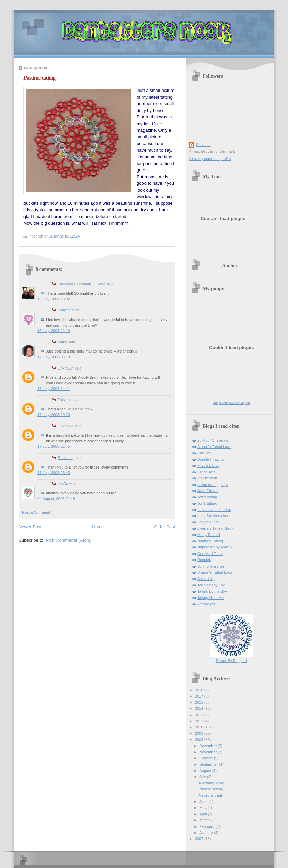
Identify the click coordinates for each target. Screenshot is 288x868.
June (204, 802)
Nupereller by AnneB (214, 547)
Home (98, 527)
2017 (200, 696)
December (208, 746)
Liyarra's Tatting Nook (215, 528)
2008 (200, 740)
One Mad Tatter (210, 554)
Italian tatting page (213, 485)
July (203, 777)
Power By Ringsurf (231, 661)
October (206, 758)
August (206, 771)
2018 (200, 690)
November (208, 752)
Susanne (65, 458)
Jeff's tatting (207, 497)
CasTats (204, 453)
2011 (200, 721)
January (206, 833)
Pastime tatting (211, 789)
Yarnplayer (206, 604)
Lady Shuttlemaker (213, 516)
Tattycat (64, 310)
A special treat (210, 795)
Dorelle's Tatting (210, 459)
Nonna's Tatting (210, 541)
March (205, 820)
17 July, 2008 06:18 (54, 357)
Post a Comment (36, 512)
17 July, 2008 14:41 (54, 389)
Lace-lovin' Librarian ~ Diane (82, 284)
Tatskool (65, 400)
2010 (200, 727)
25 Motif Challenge (213, 440)
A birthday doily (211, 783)
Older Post (165, 527)
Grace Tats (206, 472)
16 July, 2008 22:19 (54, 331)
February (207, 826)
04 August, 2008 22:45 (56, 499)
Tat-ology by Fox (211, 585)
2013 (200, 715)
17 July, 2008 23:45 (54, 473)
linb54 (63, 484)
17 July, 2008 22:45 (54, 446)
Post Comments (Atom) (69, 540)
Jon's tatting (207, 503)
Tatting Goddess (211, 597)
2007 (200, 839)
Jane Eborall (208, 491)
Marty (63, 342)
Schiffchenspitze (211, 566)
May (203, 808)
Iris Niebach (207, 478)
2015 (200, 702)
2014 (200, 708)
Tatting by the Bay (212, 591)
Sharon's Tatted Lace (215, 572)
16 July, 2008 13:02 (54, 299)
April (204, 814)
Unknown (66, 368)
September (209, 764)
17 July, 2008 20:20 (54, 415)
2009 (200, 733)
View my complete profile (210, 159)
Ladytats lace (208, 522)
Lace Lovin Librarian (214, 510)
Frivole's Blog (208, 465)
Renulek (204, 560)
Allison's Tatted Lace (214, 447)
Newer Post (30, 527)
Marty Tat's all (209, 535)
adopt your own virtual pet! (232, 403)
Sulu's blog (206, 579)
